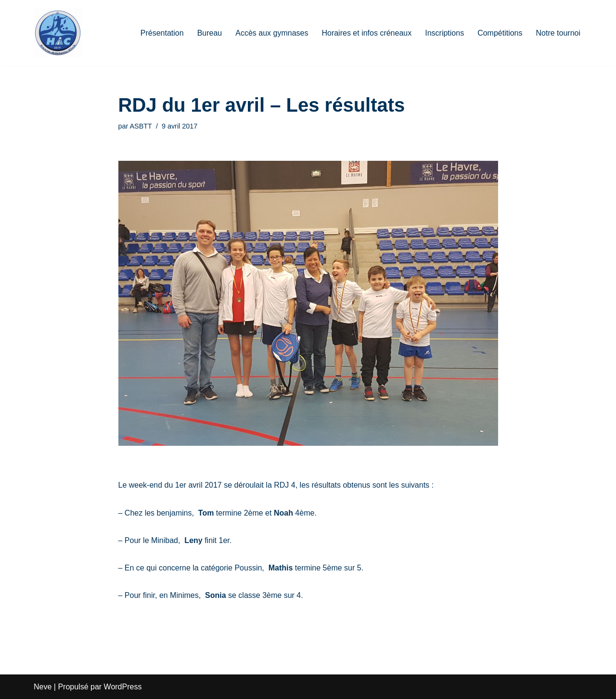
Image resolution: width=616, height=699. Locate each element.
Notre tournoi (558, 33)
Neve (43, 687)
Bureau (210, 33)
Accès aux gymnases (272, 33)
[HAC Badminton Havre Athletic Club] (58, 33)
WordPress (123, 687)
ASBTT (141, 126)
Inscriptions (444, 33)
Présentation (162, 33)
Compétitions (500, 33)
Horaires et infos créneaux (366, 33)
